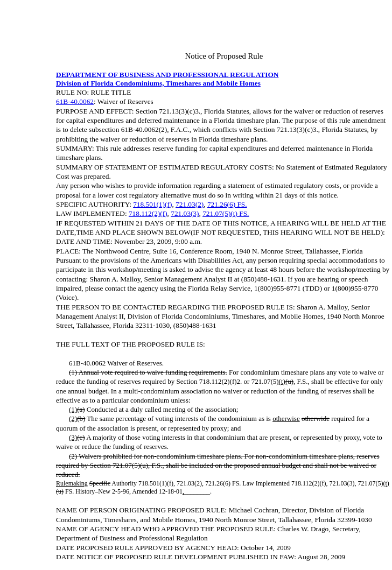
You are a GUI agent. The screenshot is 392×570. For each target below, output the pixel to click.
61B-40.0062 (75, 101)
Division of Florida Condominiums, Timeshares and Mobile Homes (158, 83)
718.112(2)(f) (148, 213)
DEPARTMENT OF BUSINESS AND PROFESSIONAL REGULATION (167, 75)
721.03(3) (185, 213)
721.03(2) (190, 204)
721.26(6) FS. (227, 204)
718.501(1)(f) (152, 204)
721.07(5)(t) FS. (226, 213)
